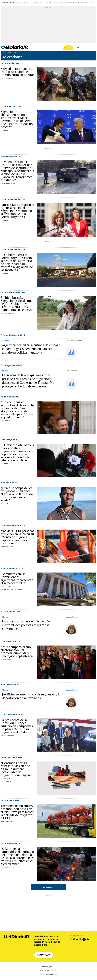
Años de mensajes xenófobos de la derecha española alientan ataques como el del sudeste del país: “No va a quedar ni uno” (18, 410)
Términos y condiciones (49, 974)
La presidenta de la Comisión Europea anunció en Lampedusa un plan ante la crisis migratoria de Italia (17, 726)
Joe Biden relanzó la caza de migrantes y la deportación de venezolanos (31, 696)
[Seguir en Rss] (88, 939)
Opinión (6, 341)
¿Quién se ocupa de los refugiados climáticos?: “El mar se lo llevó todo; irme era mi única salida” (17, 494)
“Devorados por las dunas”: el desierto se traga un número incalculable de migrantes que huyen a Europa (16, 771)
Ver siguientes (49, 887)
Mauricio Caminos (7, 313)
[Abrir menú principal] (94, 47)
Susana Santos (72, 617)
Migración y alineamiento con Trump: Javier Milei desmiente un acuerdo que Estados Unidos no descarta (17, 119)
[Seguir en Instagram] (80, 939)
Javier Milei (66, 3)
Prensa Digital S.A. (49, 967)
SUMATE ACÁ (44, 955)
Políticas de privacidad (48, 970)
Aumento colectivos (84, 3)
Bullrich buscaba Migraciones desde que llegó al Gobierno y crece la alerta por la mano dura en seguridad (18, 304)
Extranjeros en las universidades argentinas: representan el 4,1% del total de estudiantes (17, 580)
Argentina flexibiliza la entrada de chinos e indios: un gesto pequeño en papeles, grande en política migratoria (31, 349)
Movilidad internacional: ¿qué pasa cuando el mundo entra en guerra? (17, 72)
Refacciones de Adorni (23, 3)
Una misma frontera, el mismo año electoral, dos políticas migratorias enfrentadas (26, 625)
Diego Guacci (73, 3)
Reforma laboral (57, 3)
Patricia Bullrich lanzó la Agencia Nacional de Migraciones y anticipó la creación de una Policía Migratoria (17, 211)
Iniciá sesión (80, 48)
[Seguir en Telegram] (77, 939)
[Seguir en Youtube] (84, 939)
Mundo (5, 371)
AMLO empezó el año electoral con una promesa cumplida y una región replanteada (17, 652)
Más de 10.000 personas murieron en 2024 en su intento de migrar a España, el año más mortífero (17, 537)
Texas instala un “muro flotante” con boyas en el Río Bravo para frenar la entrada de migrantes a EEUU (17, 812)
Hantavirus (94, 3)
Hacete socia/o (68, 48)
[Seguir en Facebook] (74, 939)
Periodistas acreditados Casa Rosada (41, 3)
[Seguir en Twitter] (71, 939)
